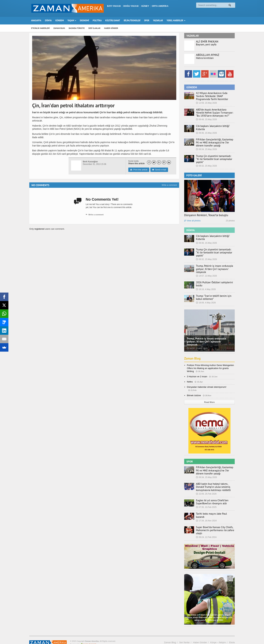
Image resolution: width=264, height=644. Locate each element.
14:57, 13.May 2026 (206, 270)
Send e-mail (159, 170)
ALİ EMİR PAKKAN (207, 42)
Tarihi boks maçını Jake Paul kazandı (214, 508)
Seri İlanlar (184, 635)
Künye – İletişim (218, 635)
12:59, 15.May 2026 (206, 103)
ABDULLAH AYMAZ (207, 55)
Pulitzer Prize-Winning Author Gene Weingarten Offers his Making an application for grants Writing (210, 362)
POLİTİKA (97, 20)
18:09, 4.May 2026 (206, 297)
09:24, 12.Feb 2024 (206, 530)
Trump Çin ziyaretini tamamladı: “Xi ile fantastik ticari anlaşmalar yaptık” (215, 158)
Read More (209, 396)
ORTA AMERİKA (160, 6)
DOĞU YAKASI (131, 6)
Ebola (232, 635)
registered (39, 229)
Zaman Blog (193, 352)
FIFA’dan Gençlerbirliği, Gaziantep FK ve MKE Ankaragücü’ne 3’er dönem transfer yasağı (214, 143)
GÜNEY (145, 6)
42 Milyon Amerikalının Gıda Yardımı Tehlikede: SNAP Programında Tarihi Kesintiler (214, 96)
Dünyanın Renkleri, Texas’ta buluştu (206, 212)
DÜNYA (48, 20)
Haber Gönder (200, 635)
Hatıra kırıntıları (204, 58)
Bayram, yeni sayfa (205, 45)
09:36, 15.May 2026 (206, 133)
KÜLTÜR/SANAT (113, 20)
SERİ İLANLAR (94, 28)
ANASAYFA (36, 20)
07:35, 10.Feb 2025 (206, 501)
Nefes (190, 376)
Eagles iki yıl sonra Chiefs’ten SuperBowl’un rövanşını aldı (211, 496)
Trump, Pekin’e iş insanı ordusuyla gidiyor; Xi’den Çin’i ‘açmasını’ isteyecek (213, 263)
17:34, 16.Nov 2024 (206, 511)
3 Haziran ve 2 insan (197, 370)
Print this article (139, 170)
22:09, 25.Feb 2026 (206, 488)
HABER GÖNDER (111, 28)
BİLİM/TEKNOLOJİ (132, 20)
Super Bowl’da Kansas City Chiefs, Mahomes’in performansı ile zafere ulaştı (213, 523)
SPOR (147, 20)
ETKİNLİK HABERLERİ (40, 28)
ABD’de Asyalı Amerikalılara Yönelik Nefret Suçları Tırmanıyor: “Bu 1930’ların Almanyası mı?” (214, 113)
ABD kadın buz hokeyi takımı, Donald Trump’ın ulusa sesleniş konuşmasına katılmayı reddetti (214, 481)
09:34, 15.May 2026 (206, 149)
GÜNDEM (60, 20)
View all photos (192, 218)
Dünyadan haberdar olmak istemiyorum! (206, 381)
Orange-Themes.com (89, 637)
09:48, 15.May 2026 (206, 119)
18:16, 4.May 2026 (206, 283)
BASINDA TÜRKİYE (77, 28)
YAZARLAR (158, 20)
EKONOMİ (84, 20)
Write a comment (169, 185)
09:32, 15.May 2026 (206, 163)
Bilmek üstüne (194, 389)
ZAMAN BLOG (59, 28)
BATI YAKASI (114, 6)
